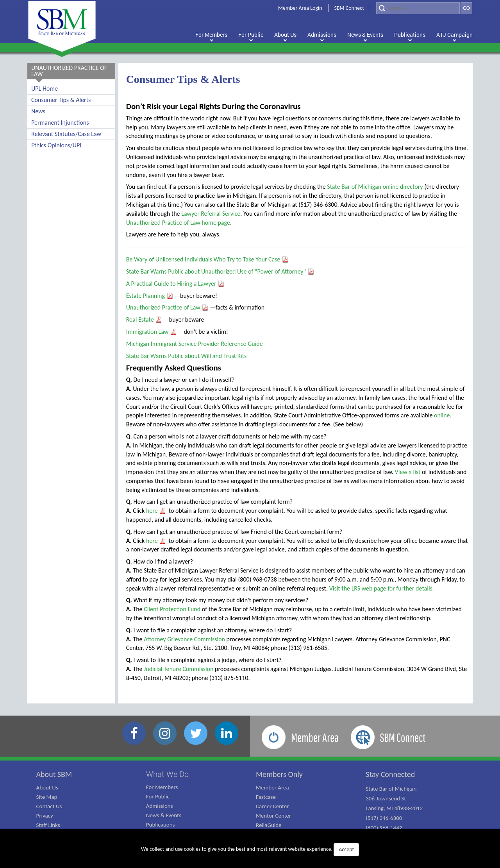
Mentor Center (273, 816)
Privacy (45, 816)
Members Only (279, 774)
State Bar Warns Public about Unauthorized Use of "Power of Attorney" (220, 271)
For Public (158, 796)
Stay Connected (390, 774)
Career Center (272, 806)
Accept (346, 849)
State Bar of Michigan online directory (375, 187)
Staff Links (48, 825)
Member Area (272, 787)
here (156, 511)
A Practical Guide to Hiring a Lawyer (175, 284)
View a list (408, 472)
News (38, 111)
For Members (162, 787)
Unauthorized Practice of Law (168, 307)
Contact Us (49, 806)
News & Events (164, 815)
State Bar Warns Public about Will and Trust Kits (187, 356)
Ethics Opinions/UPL (57, 145)
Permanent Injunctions (60, 123)
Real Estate (144, 319)
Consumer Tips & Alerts (61, 100)
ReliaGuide (269, 825)
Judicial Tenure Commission (179, 669)
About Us (47, 787)
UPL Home (45, 89)
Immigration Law (152, 332)
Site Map (47, 797)
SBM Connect (349, 8)
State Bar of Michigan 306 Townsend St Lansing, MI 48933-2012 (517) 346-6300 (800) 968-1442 (394, 808)
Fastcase (266, 797)
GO (466, 8)
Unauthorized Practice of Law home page (178, 223)
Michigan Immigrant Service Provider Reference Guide (195, 344)
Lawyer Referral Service (211, 214)
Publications (161, 825)
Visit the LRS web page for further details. (382, 588)
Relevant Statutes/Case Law (66, 134)
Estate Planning (150, 296)
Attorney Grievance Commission (184, 639)
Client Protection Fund (172, 609)
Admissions (160, 806)
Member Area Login (300, 8)
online (442, 415)
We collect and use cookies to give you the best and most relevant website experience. (250, 850)
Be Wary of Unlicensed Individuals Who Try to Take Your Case (207, 259)
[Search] (418, 8)
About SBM (54, 774)
